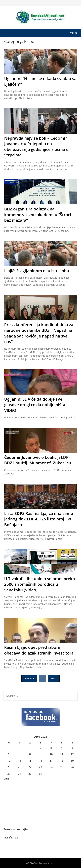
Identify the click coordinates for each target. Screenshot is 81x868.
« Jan (6, 779)
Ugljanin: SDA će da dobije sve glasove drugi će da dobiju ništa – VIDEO (36, 405)
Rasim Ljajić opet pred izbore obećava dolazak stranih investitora (39, 650)
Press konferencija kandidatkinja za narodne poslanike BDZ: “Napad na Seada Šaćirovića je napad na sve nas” (39, 333)
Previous (29, 678)
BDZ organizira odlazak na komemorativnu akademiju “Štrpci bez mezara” (38, 214)
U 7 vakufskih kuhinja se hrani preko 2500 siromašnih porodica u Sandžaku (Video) (40, 584)
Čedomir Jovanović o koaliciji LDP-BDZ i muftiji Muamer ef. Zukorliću (38, 460)
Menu (73, 33)
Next (54, 678)
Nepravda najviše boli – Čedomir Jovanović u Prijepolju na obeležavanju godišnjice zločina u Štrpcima (36, 147)
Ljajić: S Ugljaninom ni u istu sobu (37, 271)
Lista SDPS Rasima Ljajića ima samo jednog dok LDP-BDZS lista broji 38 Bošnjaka (39, 519)
